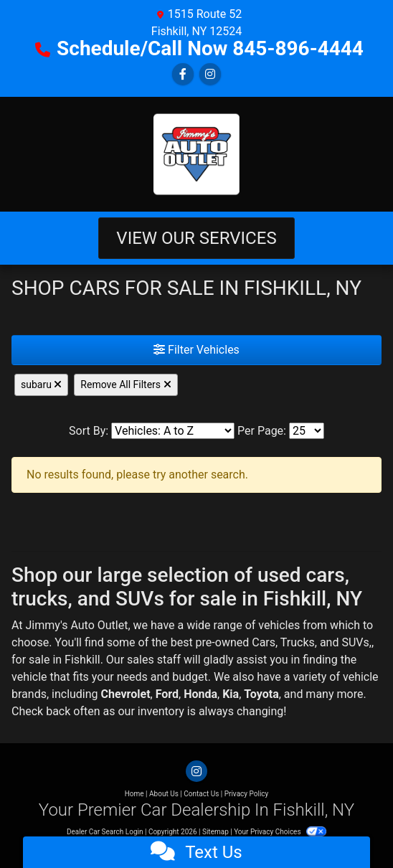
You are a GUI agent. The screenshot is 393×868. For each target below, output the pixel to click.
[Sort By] (173, 431)
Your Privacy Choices (280, 832)
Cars (264, 642)
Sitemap (216, 832)
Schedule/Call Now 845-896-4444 (210, 48)
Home (134, 794)
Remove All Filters (126, 385)
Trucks (298, 642)
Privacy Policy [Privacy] (247, 794)
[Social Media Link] (210, 74)
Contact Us (201, 794)
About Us (164, 794)
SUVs (355, 642)
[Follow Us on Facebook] (183, 74)
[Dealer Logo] (196, 154)
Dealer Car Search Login (105, 832)
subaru (41, 385)
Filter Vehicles (196, 350)
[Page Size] (307, 431)
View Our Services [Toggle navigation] (196, 238)
